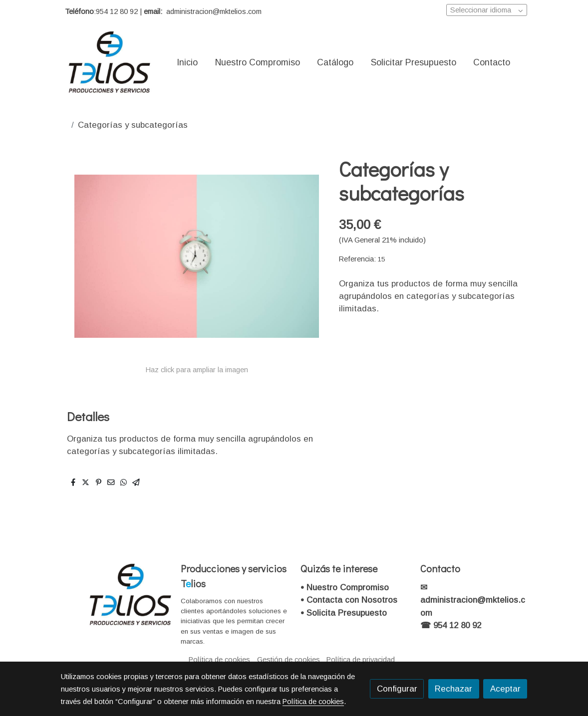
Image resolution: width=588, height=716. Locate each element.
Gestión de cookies (289, 660)
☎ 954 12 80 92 (451, 625)
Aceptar (505, 689)
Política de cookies (219, 660)
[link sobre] (114, 595)
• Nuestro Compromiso (345, 588)
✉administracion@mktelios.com (473, 600)
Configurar (397, 689)
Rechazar (453, 689)
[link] (110, 63)
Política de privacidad (361, 660)
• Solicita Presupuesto (344, 613)
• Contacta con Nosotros (349, 600)
